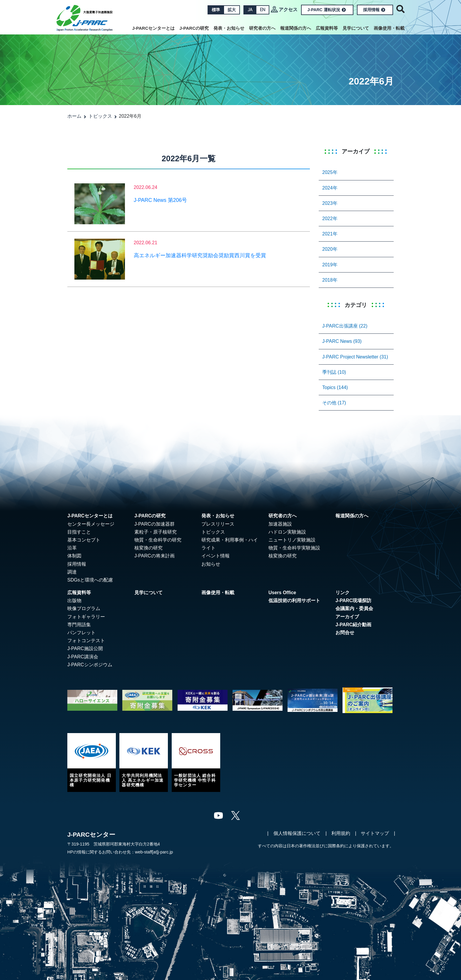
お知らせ (211, 564)
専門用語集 (79, 625)
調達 (72, 572)
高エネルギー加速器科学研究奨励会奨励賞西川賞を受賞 (200, 255)
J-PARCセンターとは (154, 28)
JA (250, 10)
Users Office (282, 593)
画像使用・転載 (389, 28)
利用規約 (341, 833)
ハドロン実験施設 (287, 532)
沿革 (72, 548)
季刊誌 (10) (334, 372)
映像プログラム (84, 608)
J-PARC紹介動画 (353, 625)
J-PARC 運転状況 (327, 10)
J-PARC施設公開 (85, 648)
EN (263, 10)
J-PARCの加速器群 (154, 524)
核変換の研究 (148, 548)
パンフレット (81, 633)
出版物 (74, 601)
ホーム (74, 116)
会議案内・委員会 (354, 608)
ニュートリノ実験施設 (292, 540)
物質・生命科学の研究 (158, 540)
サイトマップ (375, 833)
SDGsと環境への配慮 (90, 580)
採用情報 (374, 10)
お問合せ (345, 633)
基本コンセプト (84, 540)
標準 (216, 10)
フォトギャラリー (86, 617)
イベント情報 (216, 556)
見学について (356, 28)
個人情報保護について (297, 833)
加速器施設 (280, 524)
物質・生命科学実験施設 (294, 548)
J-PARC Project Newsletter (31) (355, 357)
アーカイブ (347, 617)
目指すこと (79, 532)
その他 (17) (334, 403)
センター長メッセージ (91, 524)
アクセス (288, 10)
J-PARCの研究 (194, 28)
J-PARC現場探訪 (353, 601)
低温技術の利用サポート (294, 601)
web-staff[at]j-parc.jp (154, 852)
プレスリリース (218, 524)
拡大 (232, 10)
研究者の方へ (262, 28)
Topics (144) (335, 387)
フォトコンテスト (86, 641)
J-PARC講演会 (83, 657)
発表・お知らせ (229, 28)
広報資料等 (327, 28)
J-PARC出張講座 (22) (345, 326)
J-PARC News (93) (342, 341)
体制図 (74, 556)
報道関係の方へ (296, 28)
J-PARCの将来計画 (154, 556)
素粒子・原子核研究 (156, 532)
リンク (343, 593)
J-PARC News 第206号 (160, 200)
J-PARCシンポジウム (90, 665)
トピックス (100, 116)
